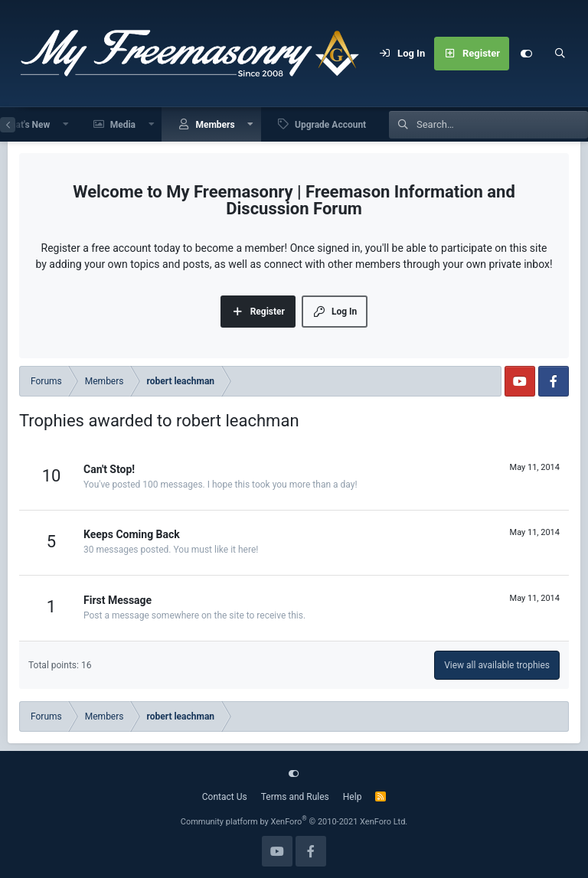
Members (215, 125)
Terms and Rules (295, 797)
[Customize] (526, 54)
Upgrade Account (330, 125)
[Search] (560, 54)
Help (353, 797)
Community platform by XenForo (294, 822)
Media (123, 125)
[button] (66, 124)
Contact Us (225, 797)
